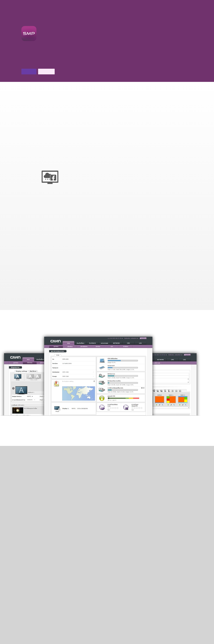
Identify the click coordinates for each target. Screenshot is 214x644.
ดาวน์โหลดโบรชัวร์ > (34, 64)
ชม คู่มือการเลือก (93, 438)
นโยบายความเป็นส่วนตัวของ (141, 641)
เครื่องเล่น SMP (197, 2)
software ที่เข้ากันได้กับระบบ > (135, 540)
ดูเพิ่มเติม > (107, 433)
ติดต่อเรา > (56, 64)
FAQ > (47, 604)
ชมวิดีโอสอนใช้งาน (120, 438)
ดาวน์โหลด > (127, 609)
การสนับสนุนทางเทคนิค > (87, 613)
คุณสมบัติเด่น (175, 2)
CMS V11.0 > (107, 538)
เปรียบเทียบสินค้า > (79, 538)
